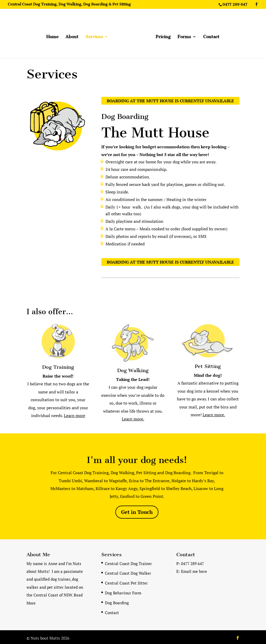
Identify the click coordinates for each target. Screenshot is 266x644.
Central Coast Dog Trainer (128, 562)
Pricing (161, 35)
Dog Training (58, 365)
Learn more (75, 414)
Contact (210, 35)
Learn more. (133, 417)
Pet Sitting (208, 364)
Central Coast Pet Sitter (126, 581)
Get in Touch (137, 510)
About (74, 35)
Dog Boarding (117, 601)
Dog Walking (133, 369)
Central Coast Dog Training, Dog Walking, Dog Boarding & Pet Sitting (69, 5)
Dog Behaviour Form (123, 591)
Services (96, 35)
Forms (182, 35)
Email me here (194, 569)
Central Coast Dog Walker (128, 571)
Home (54, 35)
